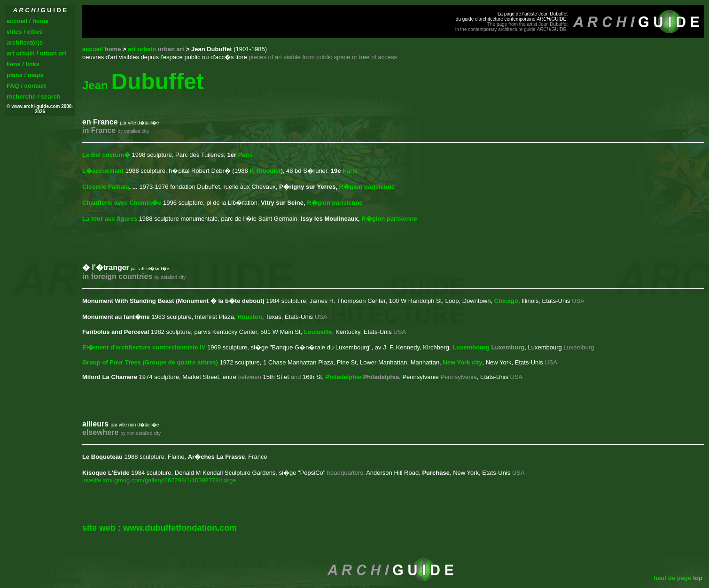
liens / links (23, 64)
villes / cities (25, 32)
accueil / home (28, 21)
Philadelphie (343, 377)
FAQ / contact (26, 86)
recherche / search (34, 97)
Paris (246, 155)
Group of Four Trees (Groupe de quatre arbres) (150, 362)
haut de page (672, 578)
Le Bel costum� (106, 155)
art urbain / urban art (36, 53)
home (113, 49)
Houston (250, 317)
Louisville (318, 332)
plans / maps (25, 75)
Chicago (506, 301)
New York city (462, 362)
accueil (93, 49)
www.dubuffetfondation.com (180, 528)
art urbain (156, 49)
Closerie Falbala (106, 187)
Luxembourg (471, 347)
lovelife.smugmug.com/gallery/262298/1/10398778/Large (159, 480)
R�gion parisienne (367, 187)
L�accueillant (103, 171)
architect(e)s (25, 43)
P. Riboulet (265, 171)
